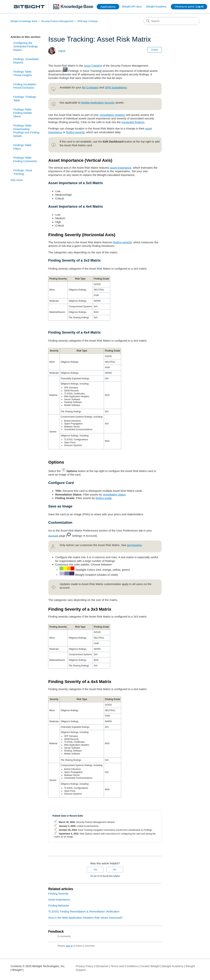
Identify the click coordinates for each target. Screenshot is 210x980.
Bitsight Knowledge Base (24, 21)
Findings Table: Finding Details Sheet (23, 113)
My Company (90, 87)
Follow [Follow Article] (155, 50)
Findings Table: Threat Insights (23, 73)
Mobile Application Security (98, 103)
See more (17, 180)
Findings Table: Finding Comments (25, 159)
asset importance (121, 168)
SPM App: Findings (87, 21)
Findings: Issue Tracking (23, 172)
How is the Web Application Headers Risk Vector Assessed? (85, 918)
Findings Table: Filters (23, 147)
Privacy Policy (84, 966)
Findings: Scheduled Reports (26, 61)
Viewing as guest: (189, 7)
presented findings (133, 122)
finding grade (104, 498)
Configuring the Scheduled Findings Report (26, 46)
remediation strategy (112, 115)
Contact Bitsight (150, 966)
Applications (108, 7)
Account (53, 536)
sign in (69, 946)
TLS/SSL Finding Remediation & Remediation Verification (84, 911)
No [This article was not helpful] (115, 870)
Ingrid (62, 51)
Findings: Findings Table (25, 99)
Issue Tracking (93, 66)
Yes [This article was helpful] (95, 870)
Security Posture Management (57, 21)
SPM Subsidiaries (116, 87)
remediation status (114, 494)
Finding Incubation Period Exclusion (25, 86)
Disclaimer (102, 966)
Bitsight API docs (132, 7)
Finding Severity (58, 894)
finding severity (75, 132)
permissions (134, 545)
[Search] (172, 21)
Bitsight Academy (156, 7)
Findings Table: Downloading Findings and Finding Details (26, 131)
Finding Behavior (59, 905)
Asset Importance (59, 899)
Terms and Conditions (124, 966)
